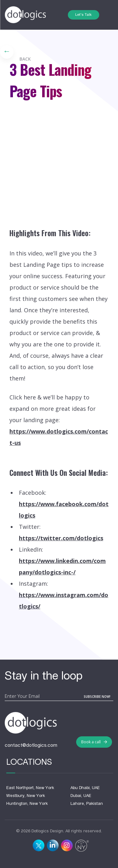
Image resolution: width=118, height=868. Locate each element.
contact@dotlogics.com (31, 745)
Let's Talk (83, 15)
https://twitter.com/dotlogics (61, 538)
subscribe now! (97, 697)
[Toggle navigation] (106, 15)
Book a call (94, 742)
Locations (29, 763)
